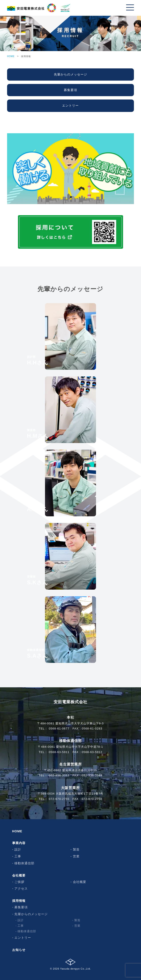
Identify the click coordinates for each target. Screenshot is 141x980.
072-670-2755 (59, 799)
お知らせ (19, 950)
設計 (18, 849)
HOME (11, 56)
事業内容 (19, 843)
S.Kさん (38, 580)
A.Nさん (38, 507)
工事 (18, 856)
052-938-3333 (59, 775)
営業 (76, 856)
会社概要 (19, 875)
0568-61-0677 (59, 729)
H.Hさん (38, 360)
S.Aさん (38, 654)
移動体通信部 (24, 863)
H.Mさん (38, 434)
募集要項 (21, 907)
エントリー (23, 938)
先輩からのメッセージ (31, 914)
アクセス (21, 889)
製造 (76, 849)
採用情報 (19, 901)
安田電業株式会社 (70, 702)
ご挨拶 (19, 882)
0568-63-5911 (59, 752)
